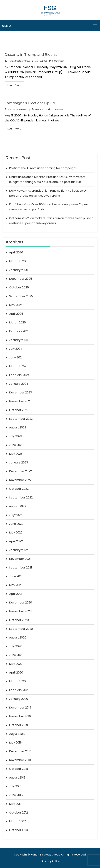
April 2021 (16, 594)
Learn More (14, 85)
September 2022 (21, 497)
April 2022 (16, 541)
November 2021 (20, 559)
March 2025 (17, 322)
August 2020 (18, 638)
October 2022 (19, 489)
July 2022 (16, 515)
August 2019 (17, 734)
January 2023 (18, 462)
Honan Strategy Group (17, 61)
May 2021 (15, 585)
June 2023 (16, 445)
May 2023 (16, 454)
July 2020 (16, 646)
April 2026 (16, 252)
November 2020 (20, 611)
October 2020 (19, 620)
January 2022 (18, 550)
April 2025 (16, 314)
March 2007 (17, 821)
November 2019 (20, 716)
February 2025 (19, 331)
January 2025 (19, 340)
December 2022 (20, 471)
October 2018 (19, 769)
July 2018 (15, 786)
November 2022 (20, 480)
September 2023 (21, 419)
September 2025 (21, 296)
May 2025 (16, 305)
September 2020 (21, 629)
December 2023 (20, 392)
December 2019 (20, 708)
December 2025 (21, 279)
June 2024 (16, 357)
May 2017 (15, 804)
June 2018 (16, 795)
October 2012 (18, 813)
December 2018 (20, 751)
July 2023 (16, 436)
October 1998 (18, 830)
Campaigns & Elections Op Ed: (30, 103)
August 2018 (17, 778)
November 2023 (20, 401)
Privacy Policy (51, 861)
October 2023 (19, 410)
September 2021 (21, 568)
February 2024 (19, 375)
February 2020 (19, 690)
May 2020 (16, 664)
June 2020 (16, 655)
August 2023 (18, 427)
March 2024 (17, 366)
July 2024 (16, 349)
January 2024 (19, 384)
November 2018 (20, 760)
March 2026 (17, 261)
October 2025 (19, 287)
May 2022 (16, 532)
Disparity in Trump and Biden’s (31, 55)
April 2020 (16, 673)
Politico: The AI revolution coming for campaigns (43, 168)
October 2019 (18, 725)
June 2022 (16, 524)
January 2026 (19, 270)
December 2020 (21, 603)
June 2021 (16, 576)
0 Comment (56, 61)
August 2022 (18, 506)
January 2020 (19, 699)
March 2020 (17, 681)
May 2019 (15, 743)
